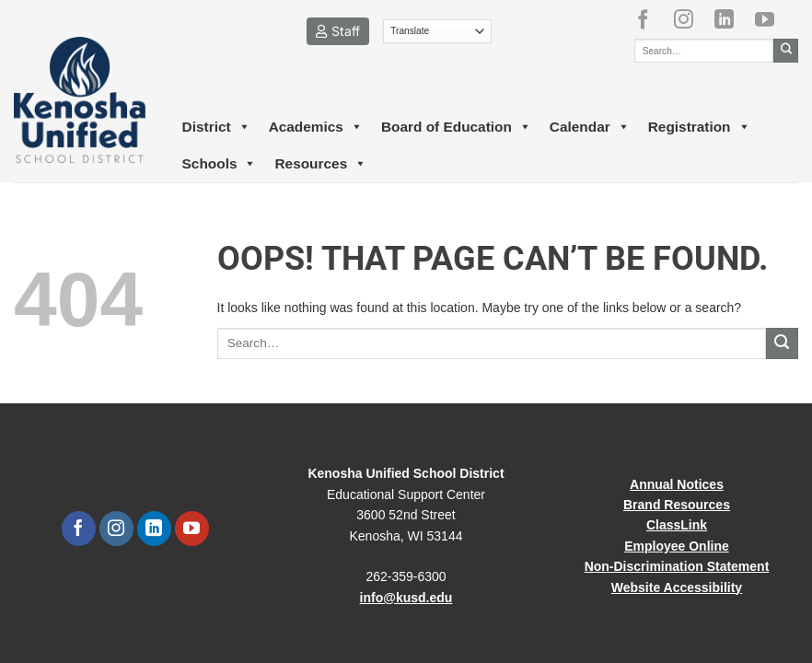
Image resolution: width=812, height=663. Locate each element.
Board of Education (456, 127)
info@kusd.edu (406, 598)
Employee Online (677, 546)
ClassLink (677, 525)
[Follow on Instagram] (690, 19)
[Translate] (438, 31)
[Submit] (786, 51)
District (216, 127)
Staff (338, 31)
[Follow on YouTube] (771, 19)
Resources (320, 164)
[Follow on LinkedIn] (731, 19)
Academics (316, 127)
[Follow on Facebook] (650, 19)
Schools (220, 164)
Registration (699, 127)
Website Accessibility (677, 587)
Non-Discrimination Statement (677, 566)
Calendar (590, 127)
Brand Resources (677, 505)
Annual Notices (677, 484)
